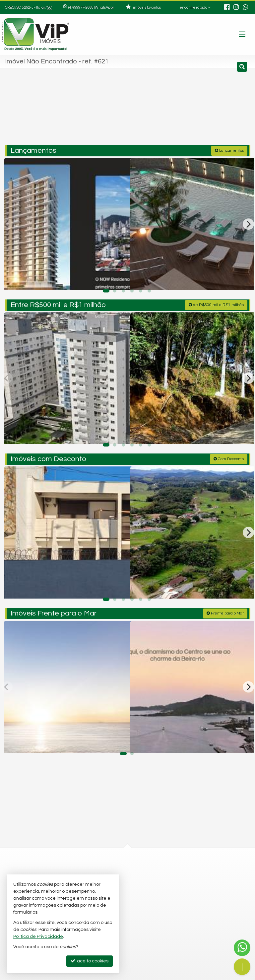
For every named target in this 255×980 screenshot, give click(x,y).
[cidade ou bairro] (187, 109)
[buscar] (235, 109)
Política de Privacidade (82, 975)
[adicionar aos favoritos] (118, 277)
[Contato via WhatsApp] (242, 948)
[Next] (248, 222)
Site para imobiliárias (208, 975)
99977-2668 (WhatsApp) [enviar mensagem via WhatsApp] (94, 7)
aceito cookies (90, 961)
